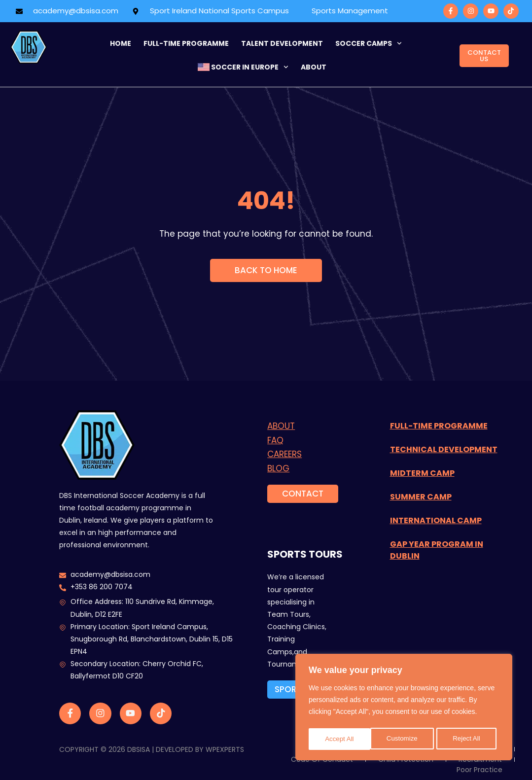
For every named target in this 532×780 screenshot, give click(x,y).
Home (121, 43)
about (314, 67)
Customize (340, 739)
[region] (404, 709)
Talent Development (282, 43)
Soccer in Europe (243, 67)
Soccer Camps (369, 43)
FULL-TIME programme (186, 43)
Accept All (469, 739)
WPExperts (225, 749)
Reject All (405, 739)
